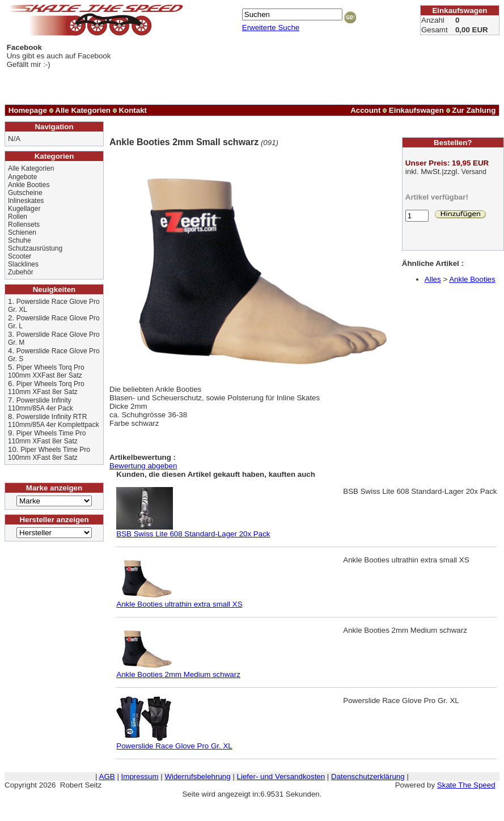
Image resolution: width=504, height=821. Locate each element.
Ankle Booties (29, 185)
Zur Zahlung (474, 110)
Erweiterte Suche (271, 27)
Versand (474, 172)
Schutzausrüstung (35, 248)
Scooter (20, 256)
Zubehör (21, 272)
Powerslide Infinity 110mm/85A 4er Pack (41, 404)
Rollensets (24, 225)
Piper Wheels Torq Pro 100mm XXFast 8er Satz (46, 371)
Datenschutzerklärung (368, 776)
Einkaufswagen (416, 110)
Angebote (22, 177)
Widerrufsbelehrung (197, 776)
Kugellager (24, 209)
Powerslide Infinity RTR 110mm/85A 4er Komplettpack (54, 421)
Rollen (18, 217)
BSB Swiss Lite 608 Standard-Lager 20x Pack (193, 530)
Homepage (28, 110)
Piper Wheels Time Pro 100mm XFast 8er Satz (49, 454)
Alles (433, 279)
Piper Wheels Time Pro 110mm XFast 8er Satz (47, 437)
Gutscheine (25, 193)
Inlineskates (26, 201)
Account (365, 110)
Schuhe (20, 240)
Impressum (140, 776)
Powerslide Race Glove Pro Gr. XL (174, 742)
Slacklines (23, 264)
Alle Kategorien (83, 110)
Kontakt (133, 110)
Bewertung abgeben (143, 466)
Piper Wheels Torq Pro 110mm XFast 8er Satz (46, 388)
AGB (107, 776)
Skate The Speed (466, 785)
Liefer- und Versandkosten (281, 776)
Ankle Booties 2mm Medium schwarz (178, 671)
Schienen (22, 232)
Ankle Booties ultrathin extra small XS (179, 601)
